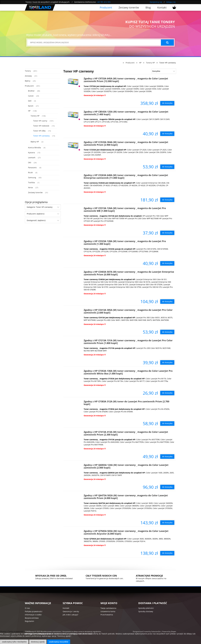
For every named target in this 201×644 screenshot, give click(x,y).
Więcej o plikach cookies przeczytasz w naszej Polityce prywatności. (29, 638)
